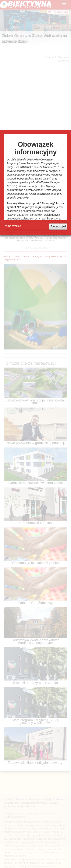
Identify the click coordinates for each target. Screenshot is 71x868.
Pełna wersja (12, 226)
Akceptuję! (58, 226)
